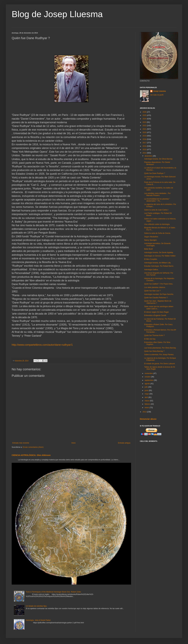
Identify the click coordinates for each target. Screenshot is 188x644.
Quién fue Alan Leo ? (152, 291)
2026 (145, 112)
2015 (145, 150)
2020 (145, 132)
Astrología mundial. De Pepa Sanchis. (159, 294)
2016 (145, 146)
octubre (148, 377)
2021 (145, 129)
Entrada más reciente (21, 443)
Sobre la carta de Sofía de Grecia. (157, 233)
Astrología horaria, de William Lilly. (158, 263)
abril (147, 397)
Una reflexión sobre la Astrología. (157, 224)
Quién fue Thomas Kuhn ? (154, 335)
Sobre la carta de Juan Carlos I (156, 210)
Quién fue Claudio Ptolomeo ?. (156, 298)
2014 (145, 153)
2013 (145, 412)
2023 (145, 122)
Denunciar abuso (148, 419)
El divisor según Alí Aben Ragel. (157, 312)
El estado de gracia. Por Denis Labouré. (160, 364)
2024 (145, 119)
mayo (147, 394)
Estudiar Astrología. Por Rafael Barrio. (159, 266)
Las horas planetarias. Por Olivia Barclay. (160, 348)
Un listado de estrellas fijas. (36, 606)
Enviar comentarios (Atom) (33, 447)
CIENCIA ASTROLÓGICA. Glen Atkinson (31, 455)
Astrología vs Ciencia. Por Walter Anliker (160, 256)
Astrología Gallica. (151, 270)
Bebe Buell (148, 249)
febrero (148, 404)
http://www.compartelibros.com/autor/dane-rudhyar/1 (42, 345)
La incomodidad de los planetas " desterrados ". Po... (157, 200)
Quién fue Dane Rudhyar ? (155, 173)
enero (147, 408)
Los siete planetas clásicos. (155, 287)
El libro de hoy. (150, 339)
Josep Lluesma (159, 91)
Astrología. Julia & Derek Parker (38, 620)
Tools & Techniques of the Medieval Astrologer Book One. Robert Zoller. (54, 592)
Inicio (74, 443)
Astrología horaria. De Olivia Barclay (158, 159)
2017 (145, 143)
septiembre (149, 380)
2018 (145, 139)
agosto (147, 384)
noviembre (149, 373)
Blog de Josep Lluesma (57, 14)
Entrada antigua (124, 443)
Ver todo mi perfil (157, 95)
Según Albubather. (151, 237)
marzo (147, 401)
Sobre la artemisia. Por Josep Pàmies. (159, 355)
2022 (145, 126)
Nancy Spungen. (151, 240)
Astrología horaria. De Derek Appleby (159, 252)
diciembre (149, 156)
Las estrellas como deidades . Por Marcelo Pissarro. (157, 194)
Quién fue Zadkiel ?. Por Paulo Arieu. (159, 284)
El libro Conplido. (151, 259)
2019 (145, 136)
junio (147, 390)
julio (146, 387)
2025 (145, 115)
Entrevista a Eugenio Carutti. (155, 315)
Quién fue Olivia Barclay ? (154, 351)
